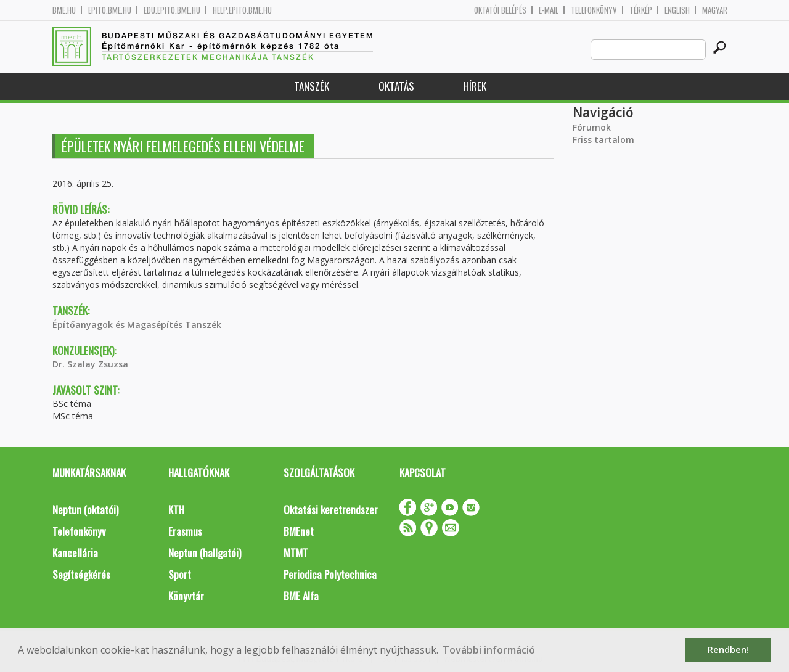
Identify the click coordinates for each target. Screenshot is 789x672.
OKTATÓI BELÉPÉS (500, 10)
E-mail (549, 10)
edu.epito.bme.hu (172, 10)
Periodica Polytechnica (330, 574)
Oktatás (396, 86)
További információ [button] (489, 650)
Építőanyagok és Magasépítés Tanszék (137, 325)
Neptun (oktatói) (85, 510)
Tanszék (312, 86)
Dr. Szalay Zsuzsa (90, 364)
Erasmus (185, 531)
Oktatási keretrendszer (331, 510)
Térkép (641, 10)
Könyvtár (186, 596)
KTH (176, 510)
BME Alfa (301, 596)
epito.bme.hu (110, 10)
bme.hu (64, 10)
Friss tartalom (603, 140)
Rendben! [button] (728, 649)
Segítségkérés (81, 574)
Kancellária (75, 553)
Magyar (715, 10)
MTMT (296, 553)
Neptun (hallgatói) (205, 553)
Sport (180, 574)
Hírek (475, 86)
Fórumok (592, 127)
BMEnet (299, 531)
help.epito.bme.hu (242, 10)
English (677, 10)
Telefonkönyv (594, 10)
